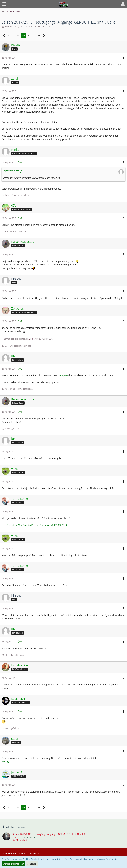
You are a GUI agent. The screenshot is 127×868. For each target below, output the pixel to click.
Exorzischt (10, 26)
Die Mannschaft (20, 840)
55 (18, 36)
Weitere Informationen (13, 864)
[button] (4, 4)
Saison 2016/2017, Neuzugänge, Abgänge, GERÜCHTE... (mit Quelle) (49, 834)
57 (29, 36)
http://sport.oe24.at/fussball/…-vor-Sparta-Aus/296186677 (33, 525)
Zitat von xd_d (13, 171)
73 (39, 36)
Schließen (32, 864)
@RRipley (63, 375)
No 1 (4, 761)
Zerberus (33, 339)
